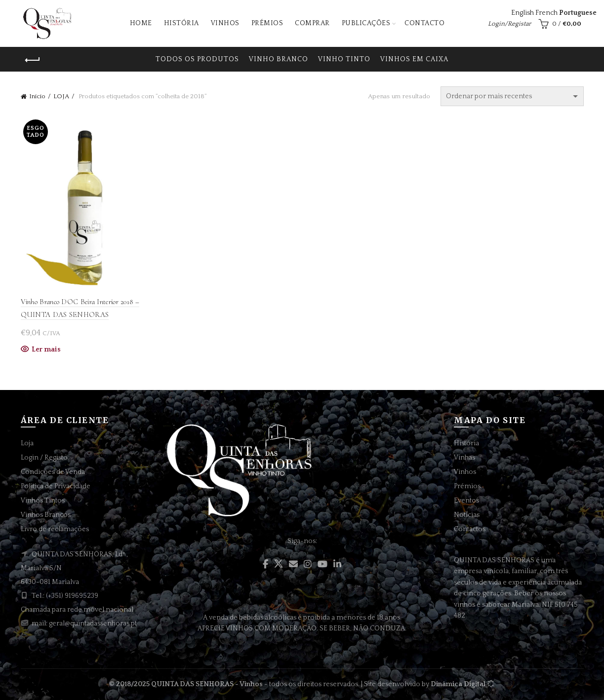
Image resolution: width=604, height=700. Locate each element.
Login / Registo (44, 458)
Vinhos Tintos (43, 501)
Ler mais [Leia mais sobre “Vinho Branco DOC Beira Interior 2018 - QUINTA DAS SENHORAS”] (46, 350)
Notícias (467, 515)
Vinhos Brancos (46, 515)
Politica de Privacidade (56, 486)
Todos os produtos (197, 59)
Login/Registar (509, 24)
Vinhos (225, 23)
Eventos (466, 501)
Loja (27, 443)
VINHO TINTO (344, 59)
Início (37, 96)
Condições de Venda (53, 472)
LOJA (61, 96)
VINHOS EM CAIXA (414, 59)
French (546, 13)
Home (141, 23)
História (181, 23)
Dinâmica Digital (458, 684)
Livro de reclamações (55, 529)
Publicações (366, 23)
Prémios (267, 23)
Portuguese (578, 13)
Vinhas (464, 458)
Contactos (470, 529)
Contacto (424, 23)
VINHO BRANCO (279, 59)
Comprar (312, 23)
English (523, 13)
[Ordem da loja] (512, 96)
